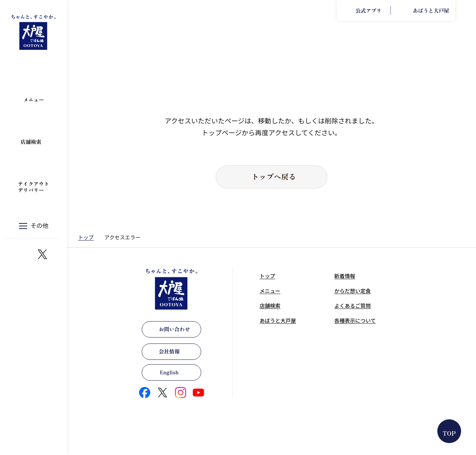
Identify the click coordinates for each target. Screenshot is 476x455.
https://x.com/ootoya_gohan (42, 254)
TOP (449, 433)
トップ (86, 237)
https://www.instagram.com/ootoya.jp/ (25, 254)
